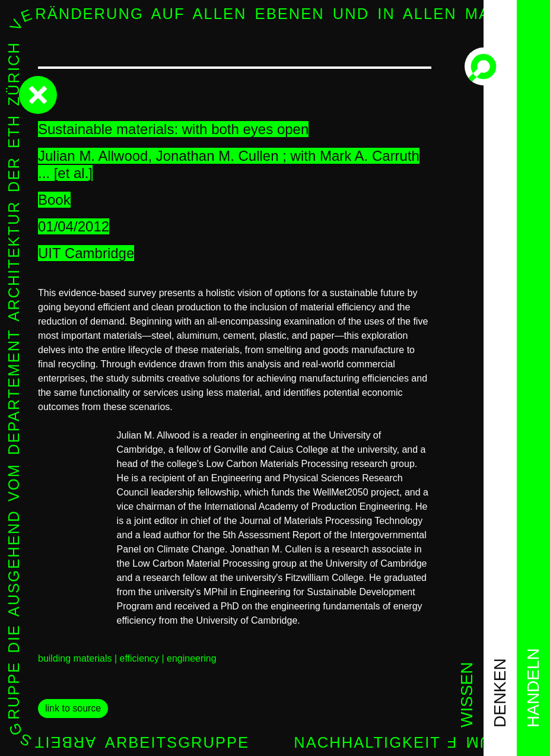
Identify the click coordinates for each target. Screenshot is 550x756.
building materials (75, 658)
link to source (73, 708)
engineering (192, 658)
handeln (533, 688)
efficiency (139, 658)
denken (500, 693)
